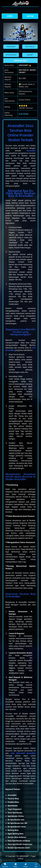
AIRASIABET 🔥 (25, 65)
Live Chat (5, 865)
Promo (26, 865)
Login (36, 865)
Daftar (15, 865)
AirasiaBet (31, 151)
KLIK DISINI (24, 114)
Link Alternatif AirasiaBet (23, 753)
